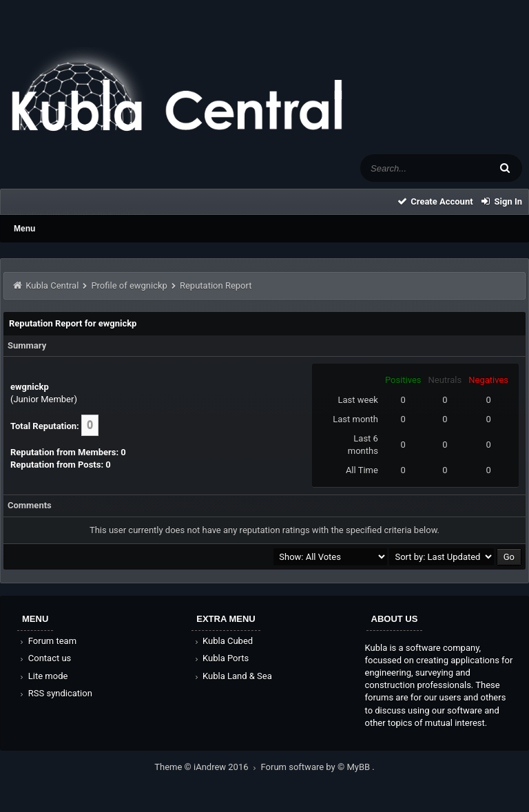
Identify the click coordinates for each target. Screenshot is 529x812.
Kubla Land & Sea (232, 676)
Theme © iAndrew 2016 (207, 767)
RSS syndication (55, 693)
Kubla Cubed (222, 641)
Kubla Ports (220, 658)
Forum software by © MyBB (317, 767)
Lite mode (43, 676)
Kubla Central (52, 285)
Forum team (47, 641)
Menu (24, 229)
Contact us (44, 658)
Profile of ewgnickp (129, 285)
